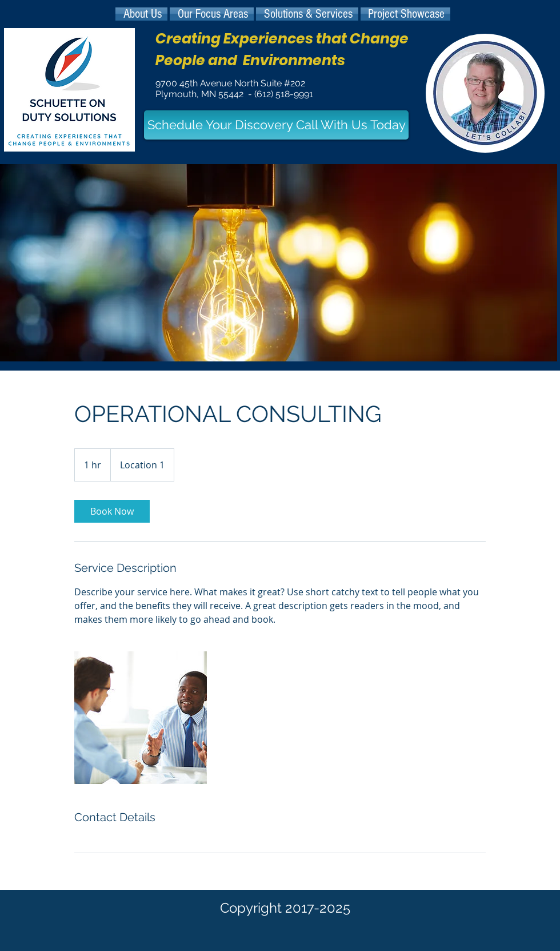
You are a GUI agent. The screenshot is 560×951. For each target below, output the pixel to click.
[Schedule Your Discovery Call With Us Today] (276, 125)
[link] (112, 511)
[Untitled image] (141, 718)
